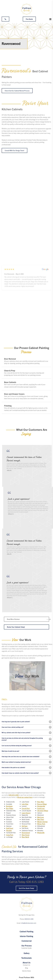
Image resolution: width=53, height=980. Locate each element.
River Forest (25, 835)
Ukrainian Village (43, 811)
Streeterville (41, 806)
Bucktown (9, 806)
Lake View (25, 804)
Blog (26, 968)
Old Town (25, 826)
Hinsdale (9, 830)
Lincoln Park (26, 808)
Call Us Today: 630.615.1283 (26, 882)
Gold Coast (10, 828)
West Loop (41, 817)
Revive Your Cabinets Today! (16, 627)
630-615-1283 (29, 919)
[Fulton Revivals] (26, 9)
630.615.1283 (14, 795)
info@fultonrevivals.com (29, 923)
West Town (41, 819)
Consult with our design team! (14, 150)
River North (25, 837)
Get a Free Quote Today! (26, 888)
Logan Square (26, 813)
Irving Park (10, 835)
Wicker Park (41, 824)
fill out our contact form (25, 797)
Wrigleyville (41, 833)
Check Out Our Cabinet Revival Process (17, 91)
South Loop (41, 808)
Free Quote (29, 19)
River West (41, 802)
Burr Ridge (10, 808)
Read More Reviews (13, 619)
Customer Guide (26, 948)
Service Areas (26, 971)
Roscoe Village (42, 804)
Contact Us (26, 965)
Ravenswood (26, 833)
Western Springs (42, 822)
